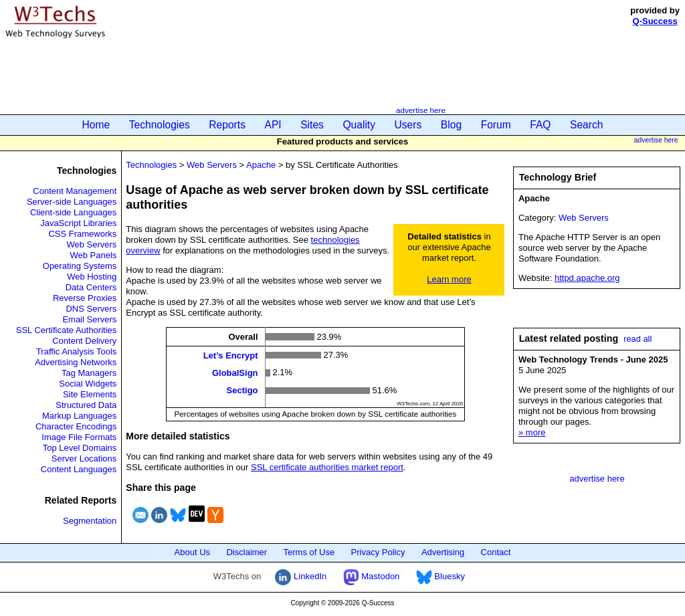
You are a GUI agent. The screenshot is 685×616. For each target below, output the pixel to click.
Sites (312, 125)
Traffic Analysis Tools (76, 351)
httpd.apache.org (587, 278)
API (273, 125)
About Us (192, 552)
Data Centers (91, 287)
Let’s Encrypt (231, 355)
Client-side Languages (73, 212)
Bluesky (441, 576)
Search (586, 125)
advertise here (421, 110)
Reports (227, 125)
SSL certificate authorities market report (327, 467)
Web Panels (93, 255)
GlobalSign (235, 373)
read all (638, 339)
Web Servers (91, 244)
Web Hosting (92, 277)
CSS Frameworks (82, 234)
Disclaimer (247, 552)
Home (96, 125)
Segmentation (90, 521)
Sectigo (242, 390)
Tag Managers (89, 373)
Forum (496, 125)
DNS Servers (91, 309)
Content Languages (79, 469)
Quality (359, 125)
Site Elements (90, 394)
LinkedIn (301, 576)
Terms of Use (309, 552)
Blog (451, 125)
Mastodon (372, 576)
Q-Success (655, 21)
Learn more (449, 279)
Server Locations (84, 458)
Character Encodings (76, 426)
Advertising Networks (76, 362)
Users (408, 125)
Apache (261, 165)
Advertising (443, 552)
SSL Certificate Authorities (67, 330)
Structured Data (86, 405)
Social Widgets (88, 384)
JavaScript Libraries (78, 223)
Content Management (75, 191)
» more (532, 432)
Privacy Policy (378, 552)
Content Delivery (84, 341)
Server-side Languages (72, 202)
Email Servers (89, 319)
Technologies (160, 125)
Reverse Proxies (85, 298)
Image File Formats (79, 437)
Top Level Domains (80, 448)
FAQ (540, 125)
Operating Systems (80, 266)
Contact (496, 552)
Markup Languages (79, 416)
